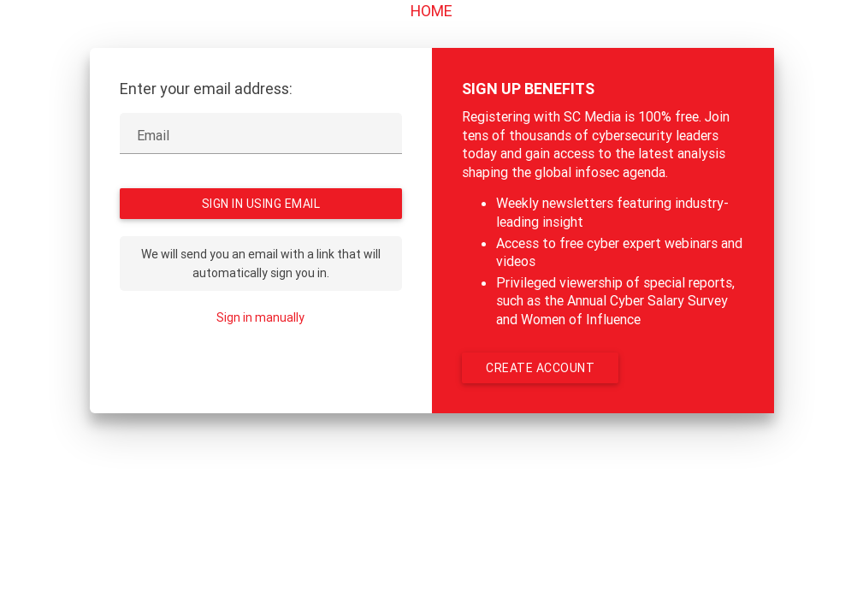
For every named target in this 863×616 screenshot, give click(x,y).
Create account (540, 368)
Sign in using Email (260, 204)
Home (431, 11)
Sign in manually (260, 317)
